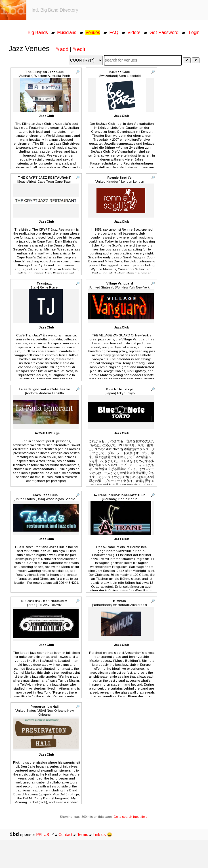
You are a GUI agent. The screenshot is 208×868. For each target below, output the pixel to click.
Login (194, 32)
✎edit (79, 49)
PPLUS (45, 835)
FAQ (114, 32)
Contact (65, 835)
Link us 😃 (102, 835)
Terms (83, 835)
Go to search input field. (131, 817)
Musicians (67, 32)
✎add (62, 49)
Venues (93, 32)
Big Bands (38, 32)
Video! (134, 32)
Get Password (164, 32)
